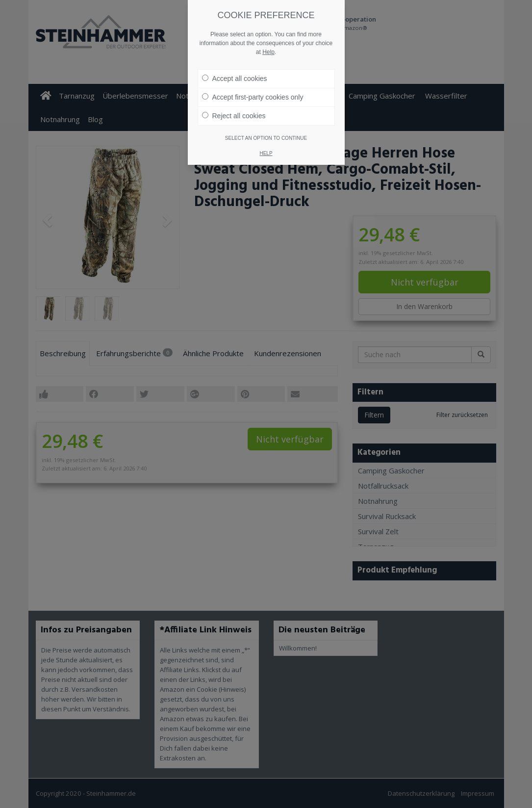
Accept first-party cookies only (253, 82)
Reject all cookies (234, 101)
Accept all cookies (235, 63)
